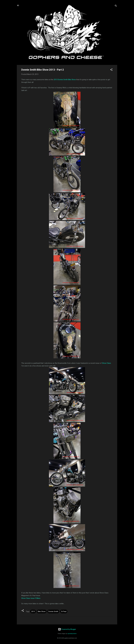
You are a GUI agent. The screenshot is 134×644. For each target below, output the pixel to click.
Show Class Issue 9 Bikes (31, 598)
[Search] (116, 6)
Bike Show (42, 611)
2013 (33, 611)
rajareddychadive (72, 634)
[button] (111, 70)
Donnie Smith (53, 611)
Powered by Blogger (67, 629)
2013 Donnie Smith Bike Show (65, 80)
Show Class (106, 363)
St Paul (64, 611)
